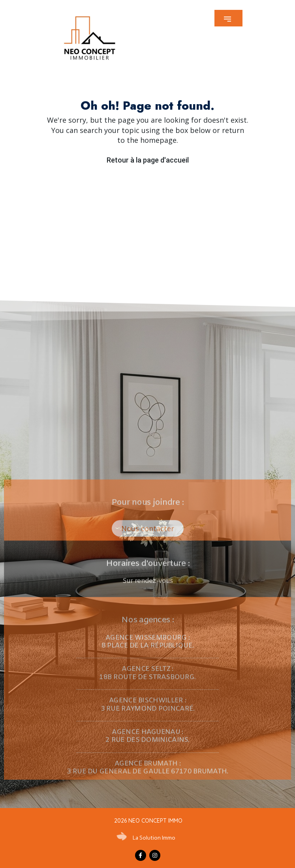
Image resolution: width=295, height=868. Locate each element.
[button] (228, 18)
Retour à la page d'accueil (148, 160)
